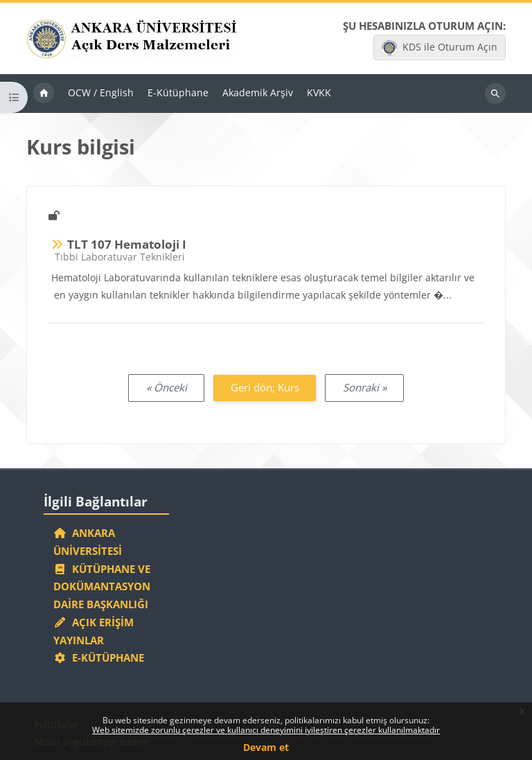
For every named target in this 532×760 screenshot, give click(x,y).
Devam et (266, 747)
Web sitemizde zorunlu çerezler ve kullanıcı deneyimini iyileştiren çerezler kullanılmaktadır (266, 730)
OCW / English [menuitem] (101, 92)
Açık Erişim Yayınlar (94, 631)
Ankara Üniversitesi (88, 542)
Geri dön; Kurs (265, 387)
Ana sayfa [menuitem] (44, 94)
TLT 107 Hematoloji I (127, 244)
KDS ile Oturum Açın (439, 48)
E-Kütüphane (99, 657)
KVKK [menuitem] (319, 92)
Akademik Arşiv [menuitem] (258, 92)
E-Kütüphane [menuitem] (178, 92)
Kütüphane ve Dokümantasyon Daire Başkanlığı (102, 587)
